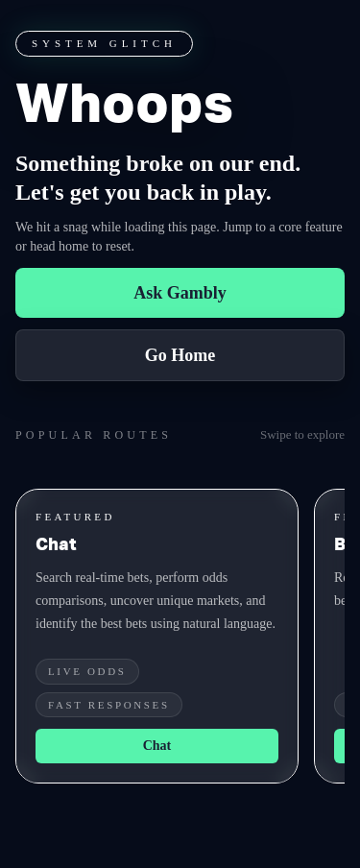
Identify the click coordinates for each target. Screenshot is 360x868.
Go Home (180, 355)
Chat (157, 746)
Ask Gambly (180, 293)
